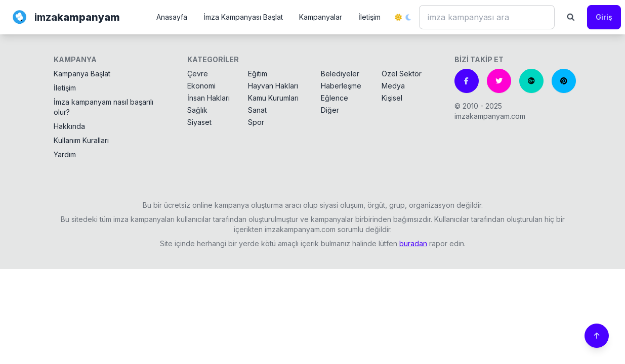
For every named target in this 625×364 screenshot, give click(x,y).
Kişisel (392, 98)
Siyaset (199, 122)
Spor (256, 122)
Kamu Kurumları (273, 98)
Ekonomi (201, 86)
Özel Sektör (402, 74)
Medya (393, 86)
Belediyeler (340, 74)
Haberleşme (341, 86)
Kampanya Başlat (82, 74)
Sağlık (197, 110)
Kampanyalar (321, 17)
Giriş (604, 17)
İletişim (369, 17)
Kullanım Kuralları (81, 140)
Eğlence (335, 98)
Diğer (330, 110)
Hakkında (69, 126)
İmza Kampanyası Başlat (243, 17)
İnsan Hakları (209, 98)
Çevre (198, 74)
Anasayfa (172, 17)
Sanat (257, 110)
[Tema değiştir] (403, 17)
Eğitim (258, 74)
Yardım (65, 154)
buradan (413, 243)
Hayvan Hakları (273, 86)
